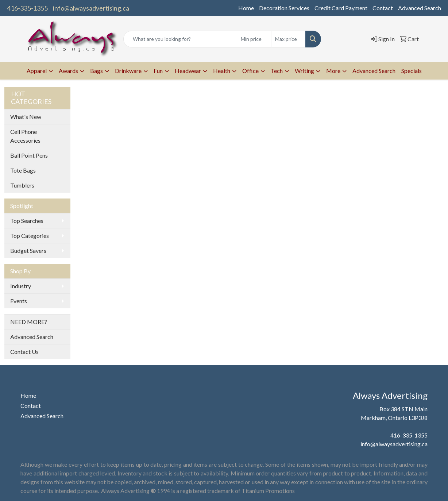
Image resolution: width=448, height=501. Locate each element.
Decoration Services (284, 8)
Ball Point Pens (29, 155)
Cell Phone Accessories (25, 136)
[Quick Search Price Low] (254, 39)
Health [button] (222, 71)
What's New (26, 117)
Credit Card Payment (341, 8)
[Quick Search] (180, 39)
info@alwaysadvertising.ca (91, 8)
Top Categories (30, 236)
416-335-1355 (27, 8)
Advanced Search (420, 8)
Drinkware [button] (128, 71)
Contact (383, 8)
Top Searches (27, 221)
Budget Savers (28, 250)
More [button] (333, 71)
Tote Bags (23, 170)
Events (19, 301)
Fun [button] (158, 71)
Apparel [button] (37, 71)
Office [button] (250, 71)
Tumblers (22, 185)
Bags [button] (96, 71)
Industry (21, 286)
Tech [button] (277, 71)
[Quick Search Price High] (288, 39)
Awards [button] (68, 71)
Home (246, 8)
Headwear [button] (188, 71)
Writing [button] (304, 71)
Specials (412, 71)
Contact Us (24, 352)
